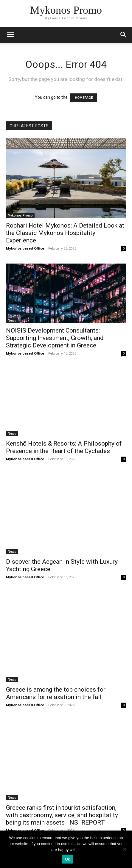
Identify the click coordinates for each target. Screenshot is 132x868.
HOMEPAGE (84, 98)
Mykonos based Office (25, 248)
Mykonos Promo (20, 215)
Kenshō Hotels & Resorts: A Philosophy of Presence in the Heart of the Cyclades (64, 447)
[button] (124, 35)
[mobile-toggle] (10, 35)
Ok (67, 859)
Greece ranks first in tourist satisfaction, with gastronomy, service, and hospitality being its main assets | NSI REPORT (62, 815)
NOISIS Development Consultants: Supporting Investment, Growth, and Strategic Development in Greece (55, 338)
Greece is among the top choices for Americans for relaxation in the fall (56, 693)
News (12, 320)
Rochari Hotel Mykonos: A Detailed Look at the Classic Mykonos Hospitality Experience (65, 233)
